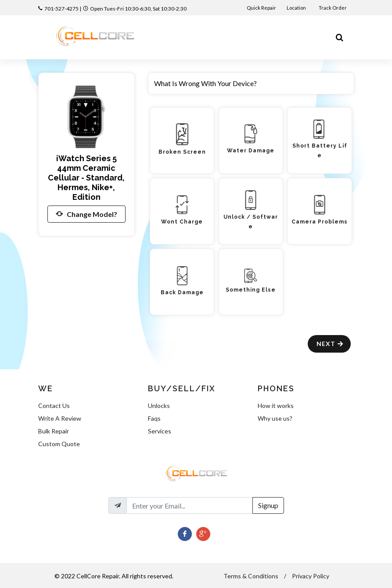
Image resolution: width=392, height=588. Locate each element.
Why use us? (275, 418)
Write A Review (60, 418)
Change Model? (86, 214)
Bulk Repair (54, 431)
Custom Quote (59, 444)
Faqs (154, 418)
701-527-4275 (61, 9)
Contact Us (54, 406)
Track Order (333, 8)
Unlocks (159, 406)
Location (297, 8)
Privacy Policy (311, 576)
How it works (276, 406)
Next (330, 344)
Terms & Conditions (251, 576)
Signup (268, 505)
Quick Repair (261, 8)
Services (160, 431)
